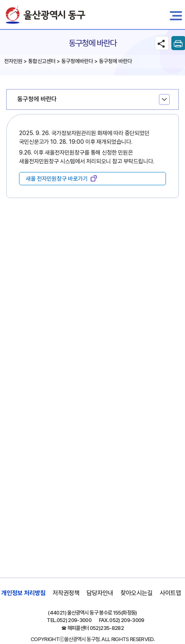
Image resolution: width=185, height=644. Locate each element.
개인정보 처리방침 (23, 593)
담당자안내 (100, 593)
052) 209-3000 (74, 620)
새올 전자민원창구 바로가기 (57, 179)
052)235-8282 (107, 628)
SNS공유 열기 (162, 43)
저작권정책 (66, 593)
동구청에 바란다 (37, 99)
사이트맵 (171, 593)
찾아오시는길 (137, 593)
